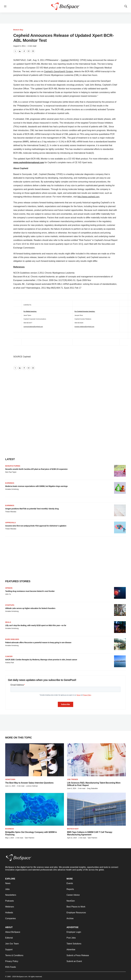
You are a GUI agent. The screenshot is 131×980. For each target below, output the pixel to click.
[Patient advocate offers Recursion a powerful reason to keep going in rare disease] (120, 644)
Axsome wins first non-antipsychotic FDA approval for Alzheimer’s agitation (36, 526)
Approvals (10, 523)
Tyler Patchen (29, 838)
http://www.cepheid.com (88, 197)
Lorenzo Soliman (32, 786)
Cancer (9, 656)
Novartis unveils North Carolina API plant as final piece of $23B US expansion (36, 469)
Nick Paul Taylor (11, 472)
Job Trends (73, 779)
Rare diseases (12, 639)
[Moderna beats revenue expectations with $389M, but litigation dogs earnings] (120, 488)
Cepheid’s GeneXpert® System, (59, 71)
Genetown (10, 779)
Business (10, 829)
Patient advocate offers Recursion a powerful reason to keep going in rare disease (38, 642)
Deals (8, 622)
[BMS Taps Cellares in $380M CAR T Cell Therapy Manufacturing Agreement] (96, 809)
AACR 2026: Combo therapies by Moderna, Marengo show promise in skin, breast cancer (41, 660)
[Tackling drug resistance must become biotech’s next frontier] (120, 593)
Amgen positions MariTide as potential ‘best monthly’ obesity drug (32, 509)
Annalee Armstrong (12, 489)
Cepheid (65, 60)
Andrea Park (10, 663)
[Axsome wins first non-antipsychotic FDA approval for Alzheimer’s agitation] (120, 527)
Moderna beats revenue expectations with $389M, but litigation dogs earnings (36, 486)
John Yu (8, 594)
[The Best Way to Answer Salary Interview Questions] (35, 760)
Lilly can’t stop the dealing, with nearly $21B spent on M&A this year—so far (36, 625)
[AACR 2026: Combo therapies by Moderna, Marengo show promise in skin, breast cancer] (120, 661)
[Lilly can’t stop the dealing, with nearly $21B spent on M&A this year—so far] (120, 627)
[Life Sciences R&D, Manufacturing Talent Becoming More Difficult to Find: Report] (96, 760)
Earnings (10, 483)
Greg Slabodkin (92, 788)
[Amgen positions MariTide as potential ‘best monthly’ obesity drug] (120, 510)
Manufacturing (13, 466)
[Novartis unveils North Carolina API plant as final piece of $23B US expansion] (120, 471)
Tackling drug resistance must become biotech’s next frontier (30, 591)
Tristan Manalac (11, 512)
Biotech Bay (18, 30)
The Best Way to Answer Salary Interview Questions (29, 783)
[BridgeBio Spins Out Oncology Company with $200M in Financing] (35, 809)
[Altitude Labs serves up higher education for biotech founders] (120, 610)
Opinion (9, 588)
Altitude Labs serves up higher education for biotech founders (30, 608)
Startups (10, 605)
